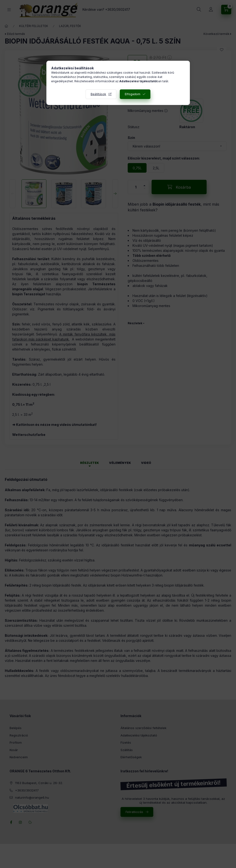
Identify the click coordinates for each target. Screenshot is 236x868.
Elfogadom (133, 94)
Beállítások (98, 94)
